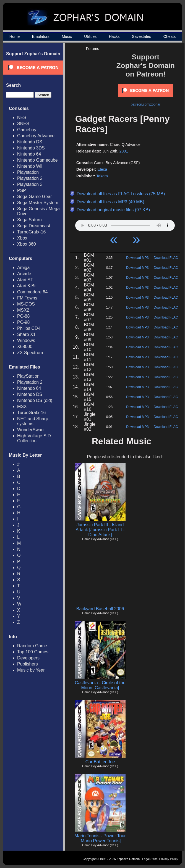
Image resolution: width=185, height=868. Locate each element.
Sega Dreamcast (34, 226)
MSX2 (23, 310)
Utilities (90, 36)
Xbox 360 (27, 244)
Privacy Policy (169, 859)
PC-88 (23, 316)
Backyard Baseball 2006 (100, 609)
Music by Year (31, 670)
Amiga (23, 268)
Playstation (28, 172)
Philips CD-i (29, 328)
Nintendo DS (30, 142)
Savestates (141, 36)
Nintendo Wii (30, 166)
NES (22, 118)
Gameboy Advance (36, 136)
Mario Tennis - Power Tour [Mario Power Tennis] (100, 838)
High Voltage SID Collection (34, 438)
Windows (26, 340)
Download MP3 (137, 258)
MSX (22, 407)
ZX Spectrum (30, 353)
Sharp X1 (26, 334)
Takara (102, 176)
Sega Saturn (29, 220)
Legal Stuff (149, 859)
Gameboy (27, 130)
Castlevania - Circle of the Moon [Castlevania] (100, 685)
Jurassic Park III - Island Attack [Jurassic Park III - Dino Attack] (100, 530)
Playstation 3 (30, 184)
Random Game (32, 646)
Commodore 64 (32, 292)
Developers (28, 658)
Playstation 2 (30, 178)
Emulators (41, 36)
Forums (92, 49)
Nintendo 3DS (31, 148)
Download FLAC (166, 258)
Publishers (28, 664)
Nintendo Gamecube (37, 160)
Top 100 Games (33, 652)
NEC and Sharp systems (33, 421)
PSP (22, 190)
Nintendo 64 (29, 154)
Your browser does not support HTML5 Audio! (125, 224)
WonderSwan (30, 430)
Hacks (114, 36)
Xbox (22, 238)
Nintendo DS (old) (35, 400)
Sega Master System (38, 203)
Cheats (170, 36)
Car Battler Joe (100, 762)
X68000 (25, 347)
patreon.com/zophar (146, 104)
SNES (23, 124)
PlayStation (28, 376)
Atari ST (25, 280)
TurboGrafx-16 (31, 232)
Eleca (102, 169)
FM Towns (27, 298)
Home (15, 36)
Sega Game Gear (34, 197)
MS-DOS (26, 304)
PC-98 (23, 322)
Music (67, 36)
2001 (124, 151)
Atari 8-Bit (27, 286)
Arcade (24, 274)
